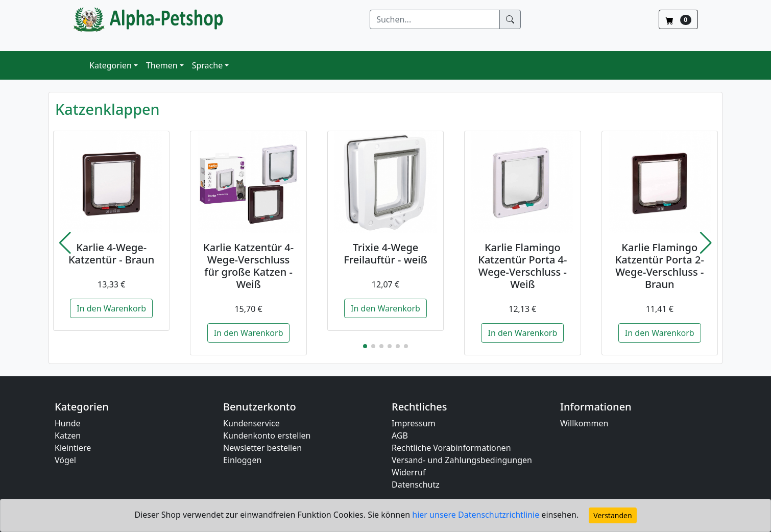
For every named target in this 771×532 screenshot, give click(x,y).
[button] (65, 243)
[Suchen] (435, 19)
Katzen (68, 436)
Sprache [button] (207, 65)
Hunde (68, 423)
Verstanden (612, 515)
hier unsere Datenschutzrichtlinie (477, 515)
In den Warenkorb (111, 308)
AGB (400, 436)
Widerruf (408, 472)
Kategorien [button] (111, 65)
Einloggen (242, 460)
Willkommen (584, 423)
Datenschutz (416, 485)
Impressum (414, 423)
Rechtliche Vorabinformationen (451, 448)
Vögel (65, 460)
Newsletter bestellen (262, 448)
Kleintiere (73, 448)
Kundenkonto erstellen (267, 436)
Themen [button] (162, 65)
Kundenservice (251, 423)
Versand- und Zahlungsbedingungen (462, 460)
